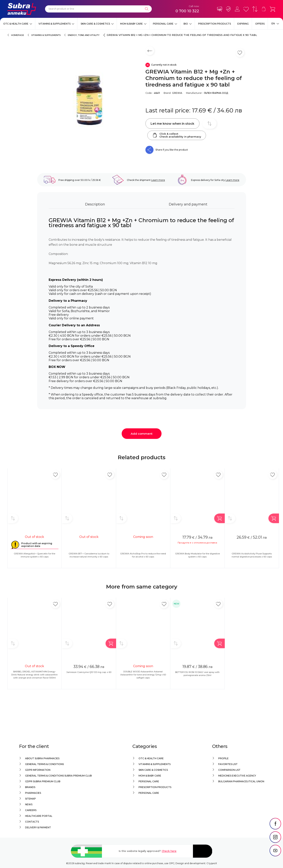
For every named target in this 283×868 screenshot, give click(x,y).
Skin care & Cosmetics (95, 24)
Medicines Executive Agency (237, 776)
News (29, 804)
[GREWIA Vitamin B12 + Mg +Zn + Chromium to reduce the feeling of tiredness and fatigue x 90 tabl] (89, 100)
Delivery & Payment (38, 827)
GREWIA (177, 93)
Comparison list (229, 770)
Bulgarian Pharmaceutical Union (241, 781)
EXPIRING (243, 24)
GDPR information (38, 770)
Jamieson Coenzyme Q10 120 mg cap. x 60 (89, 672)
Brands (30, 787)
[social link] (275, 833)
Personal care (163, 24)
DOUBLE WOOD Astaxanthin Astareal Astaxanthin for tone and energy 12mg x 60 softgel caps (143, 675)
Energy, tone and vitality (84, 35)
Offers (260, 24)
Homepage (18, 35)
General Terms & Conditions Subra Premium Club (58, 776)
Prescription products (215, 24)
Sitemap (30, 799)
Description (95, 204)
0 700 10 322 (187, 11)
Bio (186, 24)
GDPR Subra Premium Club (43, 781)
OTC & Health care (16, 24)
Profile (223, 758)
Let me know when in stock (172, 124)
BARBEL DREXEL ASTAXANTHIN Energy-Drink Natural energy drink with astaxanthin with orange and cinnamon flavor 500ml (34, 675)
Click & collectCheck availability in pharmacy (177, 135)
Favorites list (228, 764)
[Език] (275, 24)
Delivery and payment (188, 204)
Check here (169, 851)
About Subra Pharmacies (42, 758)
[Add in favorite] (55, 475)
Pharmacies (33, 793)
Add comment (142, 434)
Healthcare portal (39, 816)
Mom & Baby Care (131, 24)
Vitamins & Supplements (55, 24)
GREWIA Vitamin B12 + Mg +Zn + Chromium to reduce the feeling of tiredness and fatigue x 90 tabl (182, 35)
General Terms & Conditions (44, 764)
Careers (31, 810)
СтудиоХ (212, 863)
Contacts (32, 822)
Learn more (158, 180)
